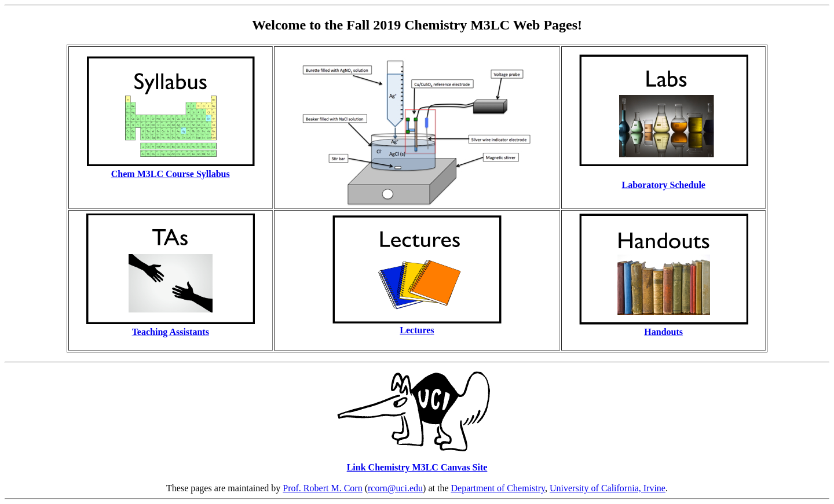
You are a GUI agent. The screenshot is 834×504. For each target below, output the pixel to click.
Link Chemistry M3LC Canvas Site (417, 467)
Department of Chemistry (498, 488)
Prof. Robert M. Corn (322, 488)
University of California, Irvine (608, 488)
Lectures (417, 330)
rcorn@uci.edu (395, 488)
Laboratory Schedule (663, 185)
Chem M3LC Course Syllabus (171, 174)
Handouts (663, 332)
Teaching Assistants (171, 332)
